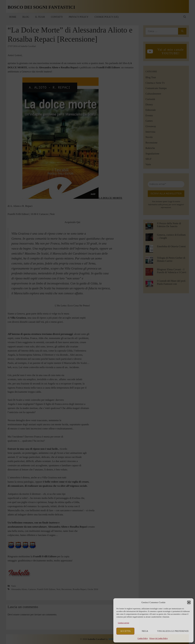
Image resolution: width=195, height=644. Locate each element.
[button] (189, 602)
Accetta (125, 631)
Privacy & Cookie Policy (159, 638)
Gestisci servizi (124, 623)
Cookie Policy (143, 638)
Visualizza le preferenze (173, 631)
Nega (145, 631)
